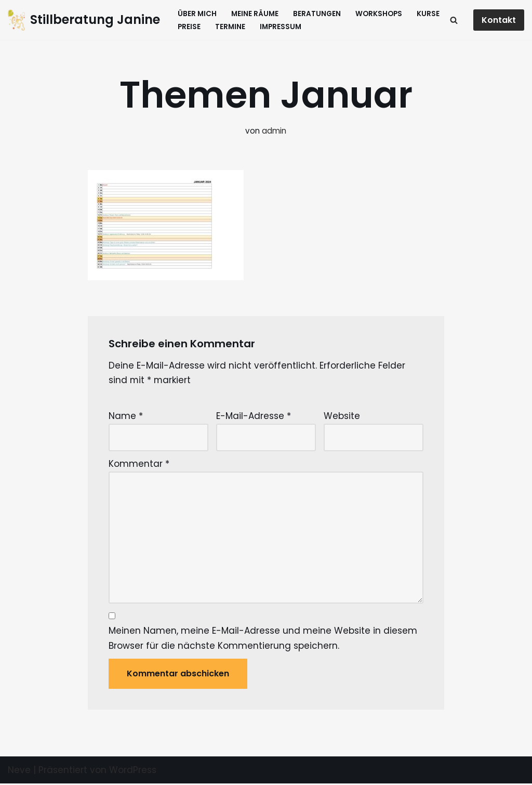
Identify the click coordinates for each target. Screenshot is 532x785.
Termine (230, 27)
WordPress (133, 771)
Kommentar (139, 464)
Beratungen (317, 14)
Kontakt (499, 20)
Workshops (379, 14)
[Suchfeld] (454, 20)
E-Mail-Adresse (254, 416)
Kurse (428, 14)
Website (342, 416)
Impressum (281, 27)
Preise (189, 27)
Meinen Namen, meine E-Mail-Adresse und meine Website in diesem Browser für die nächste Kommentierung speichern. (263, 639)
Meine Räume (255, 14)
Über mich (197, 14)
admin (274, 131)
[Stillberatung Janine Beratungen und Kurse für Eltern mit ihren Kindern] (84, 20)
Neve (19, 771)
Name (126, 416)
